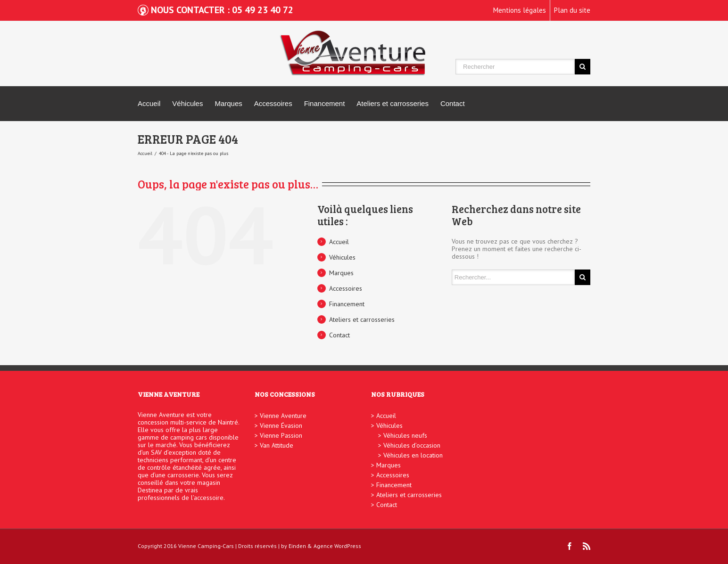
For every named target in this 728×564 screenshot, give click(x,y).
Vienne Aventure (283, 416)
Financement (325, 103)
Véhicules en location (413, 455)
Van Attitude (277, 445)
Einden (297, 546)
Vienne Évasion (281, 425)
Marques (228, 103)
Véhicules (187, 103)
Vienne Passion (281, 435)
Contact (453, 103)
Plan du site (572, 10)
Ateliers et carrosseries (393, 103)
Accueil (149, 103)
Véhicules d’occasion (412, 445)
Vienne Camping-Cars (206, 546)
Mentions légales (520, 10)
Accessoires (273, 103)
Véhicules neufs (405, 435)
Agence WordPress (337, 546)
